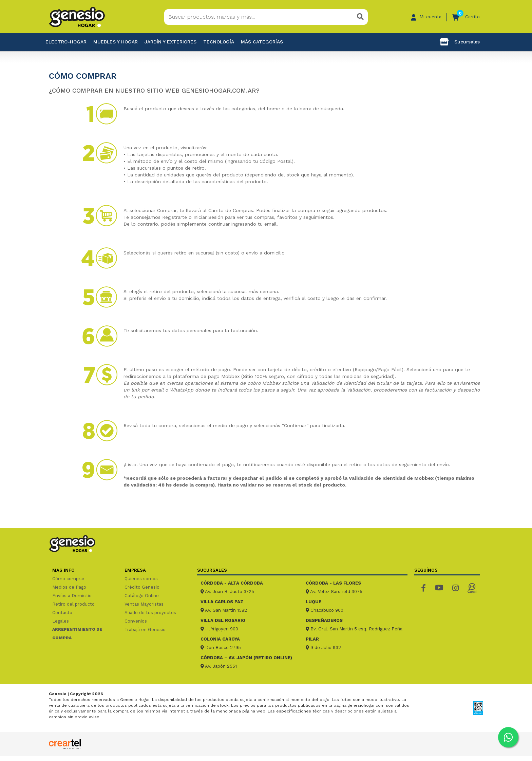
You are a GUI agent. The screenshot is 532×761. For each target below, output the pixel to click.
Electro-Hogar (66, 42)
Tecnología (219, 42)
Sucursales (460, 42)
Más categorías (262, 42)
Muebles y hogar (116, 42)
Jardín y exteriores (170, 42)
